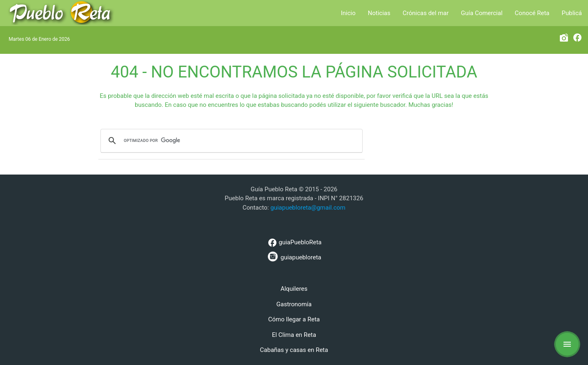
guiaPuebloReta (294, 242)
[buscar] (230, 141)
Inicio (348, 13)
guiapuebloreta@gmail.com (308, 208)
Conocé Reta (532, 13)
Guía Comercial (482, 13)
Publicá (572, 13)
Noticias (379, 13)
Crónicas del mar (426, 13)
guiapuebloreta (294, 256)
